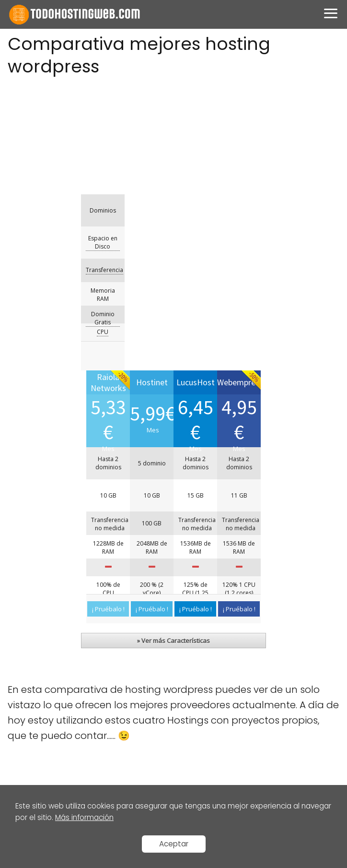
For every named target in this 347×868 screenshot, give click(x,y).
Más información (84, 817)
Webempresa (35, 767)
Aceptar (174, 844)
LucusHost (29, 729)
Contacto (28, 655)
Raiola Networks (39, 692)
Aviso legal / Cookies (48, 618)
